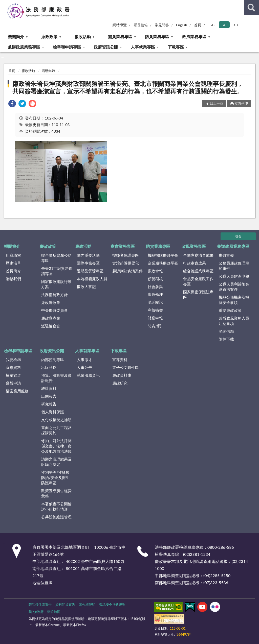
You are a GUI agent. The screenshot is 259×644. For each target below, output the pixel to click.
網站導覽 (120, 25)
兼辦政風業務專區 (24, 47)
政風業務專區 (194, 37)
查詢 (251, 8)
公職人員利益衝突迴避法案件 (234, 287)
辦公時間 (54, 612)
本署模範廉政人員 (92, 279)
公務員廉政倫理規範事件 (234, 266)
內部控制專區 (53, 360)
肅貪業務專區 (120, 37)
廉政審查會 (51, 318)
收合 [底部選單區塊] (238, 236)
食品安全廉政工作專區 (198, 281)
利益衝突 (155, 310)
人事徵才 (84, 360)
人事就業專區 (143, 47)
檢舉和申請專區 (67, 47)
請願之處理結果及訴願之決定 (56, 462)
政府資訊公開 (106, 47)
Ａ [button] (224, 25)
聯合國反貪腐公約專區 (56, 258)
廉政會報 (155, 271)
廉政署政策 (51, 302)
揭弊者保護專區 (126, 255)
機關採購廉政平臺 (163, 255)
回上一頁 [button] (217, 103)
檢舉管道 (13, 375)
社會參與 (155, 287)
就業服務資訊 (88, 375)
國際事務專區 (88, 263)
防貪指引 (155, 326)
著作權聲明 (87, 605)
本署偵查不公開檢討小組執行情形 (56, 506)
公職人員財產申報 (234, 276)
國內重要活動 (88, 255)
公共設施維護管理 (56, 517)
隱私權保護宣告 (40, 605)
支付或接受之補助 (56, 420)
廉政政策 (49, 37)
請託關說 (155, 302)
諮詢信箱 (226, 331)
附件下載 (226, 339)
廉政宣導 (226, 255)
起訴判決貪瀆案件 (127, 271)
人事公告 (84, 367)
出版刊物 (49, 367)
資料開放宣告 (65, 605)
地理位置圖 (42, 582)
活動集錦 (48, 71)
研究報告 (49, 404)
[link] (12, 104)
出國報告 (49, 396)
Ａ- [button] (213, 25)
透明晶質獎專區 (90, 271)
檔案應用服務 (17, 391)
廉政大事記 (86, 287)
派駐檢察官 (51, 326)
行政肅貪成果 (195, 263)
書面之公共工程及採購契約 (56, 430)
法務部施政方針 (55, 295)
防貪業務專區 (157, 37)
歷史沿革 (13, 263)
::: (4, 4)
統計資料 (49, 388)
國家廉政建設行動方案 (56, 284)
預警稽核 (155, 279)
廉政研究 (120, 383)
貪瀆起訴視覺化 (126, 263)
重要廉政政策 (230, 310)
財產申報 (155, 318)
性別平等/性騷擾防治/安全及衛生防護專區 (55, 478)
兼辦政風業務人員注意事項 (234, 321)
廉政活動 (83, 37)
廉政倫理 (155, 294)
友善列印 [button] (241, 103)
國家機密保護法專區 (198, 294)
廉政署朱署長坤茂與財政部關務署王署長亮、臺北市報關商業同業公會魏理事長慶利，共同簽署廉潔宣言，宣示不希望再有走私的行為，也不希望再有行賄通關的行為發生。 (128, 87)
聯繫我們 (13, 279)
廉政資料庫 (122, 375)
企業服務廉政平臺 (163, 263)
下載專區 (176, 47)
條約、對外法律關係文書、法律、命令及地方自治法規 (56, 446)
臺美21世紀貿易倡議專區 (57, 271)
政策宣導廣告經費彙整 (56, 493)
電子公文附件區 (126, 367)
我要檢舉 (13, 360)
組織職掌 (13, 255)
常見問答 (162, 25)
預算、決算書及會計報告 (56, 378)
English (182, 25)
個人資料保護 (53, 412)
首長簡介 (13, 271)
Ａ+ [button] (235, 25)
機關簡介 (16, 37)
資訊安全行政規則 (112, 605)
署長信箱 (141, 25)
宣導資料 (13, 367)
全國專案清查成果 (198, 255)
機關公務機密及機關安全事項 (234, 300)
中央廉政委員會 (55, 310)
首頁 (198, 25)
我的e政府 (36, 612)
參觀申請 (13, 383)
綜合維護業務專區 (198, 271)
